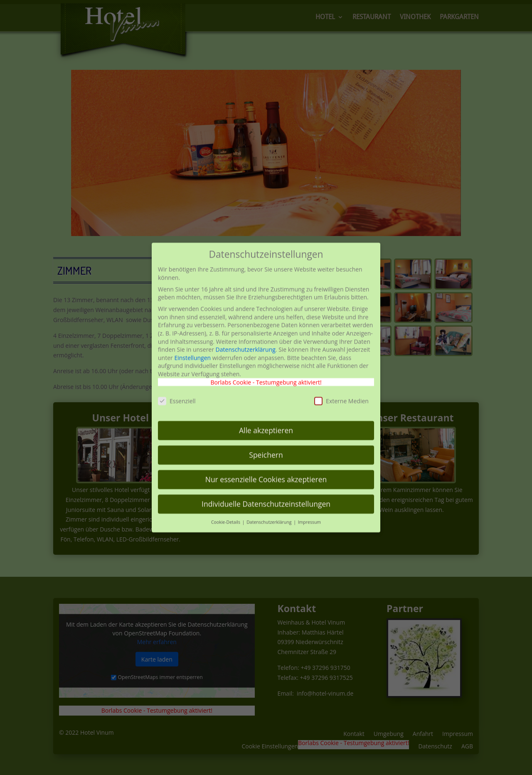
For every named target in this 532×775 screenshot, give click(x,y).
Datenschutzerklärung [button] (270, 505)
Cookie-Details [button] (226, 505)
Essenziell (177, 384)
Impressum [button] (309, 505)
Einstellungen (192, 340)
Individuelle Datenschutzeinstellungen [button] (266, 487)
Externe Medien (341, 384)
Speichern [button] (266, 438)
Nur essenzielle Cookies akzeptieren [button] (266, 462)
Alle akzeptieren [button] (266, 413)
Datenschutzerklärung (246, 332)
